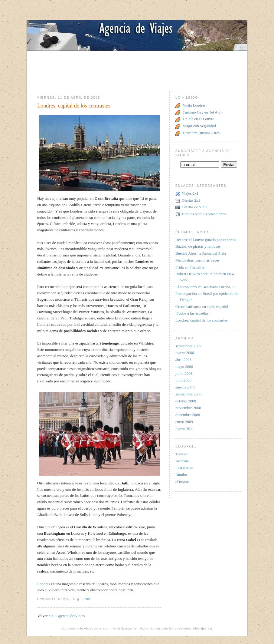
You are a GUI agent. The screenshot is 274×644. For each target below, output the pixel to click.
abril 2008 (183, 360)
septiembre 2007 (188, 346)
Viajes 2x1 (190, 193)
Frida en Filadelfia (190, 267)
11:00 (86, 599)
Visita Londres (194, 105)
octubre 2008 (186, 401)
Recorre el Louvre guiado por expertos (206, 240)
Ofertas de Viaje (194, 207)
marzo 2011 (185, 429)
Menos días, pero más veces (197, 260)
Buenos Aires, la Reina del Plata (201, 253)
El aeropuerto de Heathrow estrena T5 (205, 287)
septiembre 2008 (188, 394)
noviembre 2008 (188, 408)
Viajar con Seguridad (199, 126)
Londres (44, 584)
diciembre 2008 (188, 415)
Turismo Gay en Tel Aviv (202, 112)
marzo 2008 (185, 353)
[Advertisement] (137, 64)
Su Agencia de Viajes (68, 616)
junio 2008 (184, 373)
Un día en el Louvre (198, 119)
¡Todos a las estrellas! (192, 313)
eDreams (182, 482)
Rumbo (181, 475)
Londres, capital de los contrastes (74, 106)
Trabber (182, 454)
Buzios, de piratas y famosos (198, 246)
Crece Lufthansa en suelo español (202, 307)
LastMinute (184, 468)
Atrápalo (182, 461)
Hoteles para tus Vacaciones (204, 214)
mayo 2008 (184, 367)
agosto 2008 (185, 387)
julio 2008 (183, 380)
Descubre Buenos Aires (201, 133)
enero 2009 (184, 422)
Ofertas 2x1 (191, 200)
